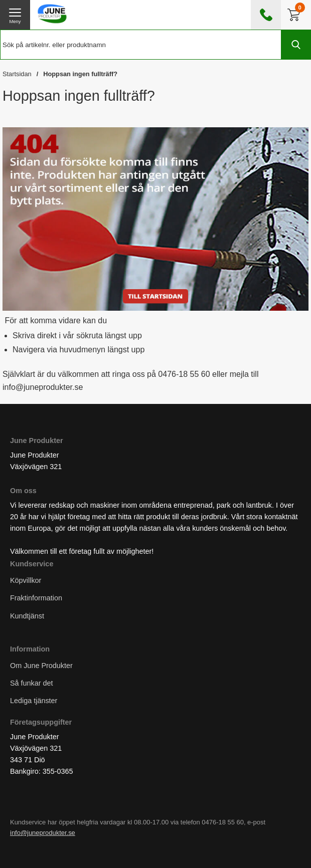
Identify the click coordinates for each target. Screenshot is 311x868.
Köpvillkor (26, 580)
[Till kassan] (296, 15)
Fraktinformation (36, 598)
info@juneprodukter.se (43, 833)
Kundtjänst (27, 615)
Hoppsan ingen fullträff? (80, 74)
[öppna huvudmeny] (15, 15)
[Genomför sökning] (296, 45)
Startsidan (17, 74)
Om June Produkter (41, 665)
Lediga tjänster (34, 701)
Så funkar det (32, 683)
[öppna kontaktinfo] (266, 15)
